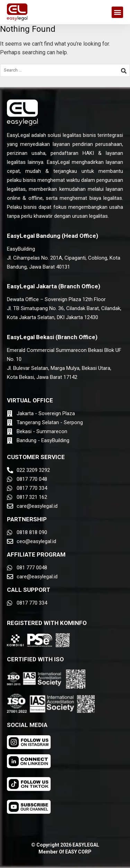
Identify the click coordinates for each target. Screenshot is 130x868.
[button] (117, 12)
